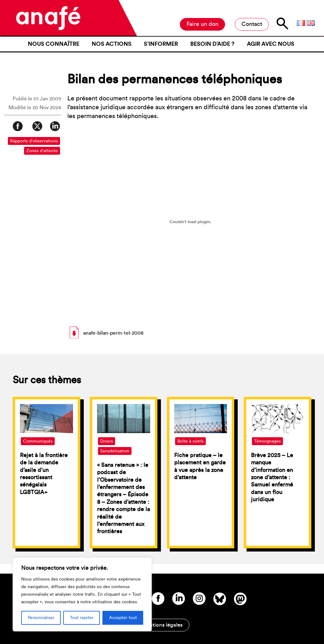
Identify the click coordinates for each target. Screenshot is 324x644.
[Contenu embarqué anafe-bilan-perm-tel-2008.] (191, 222)
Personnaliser (41, 618)
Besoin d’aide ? (212, 44)
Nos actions (112, 44)
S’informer (161, 44)
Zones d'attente (42, 151)
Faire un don (202, 24)
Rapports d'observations (34, 141)
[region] (82, 594)
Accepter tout (123, 618)
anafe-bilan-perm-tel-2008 (113, 333)
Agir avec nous (271, 44)
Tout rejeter (82, 618)
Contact (252, 24)
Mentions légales (162, 625)
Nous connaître (54, 44)
